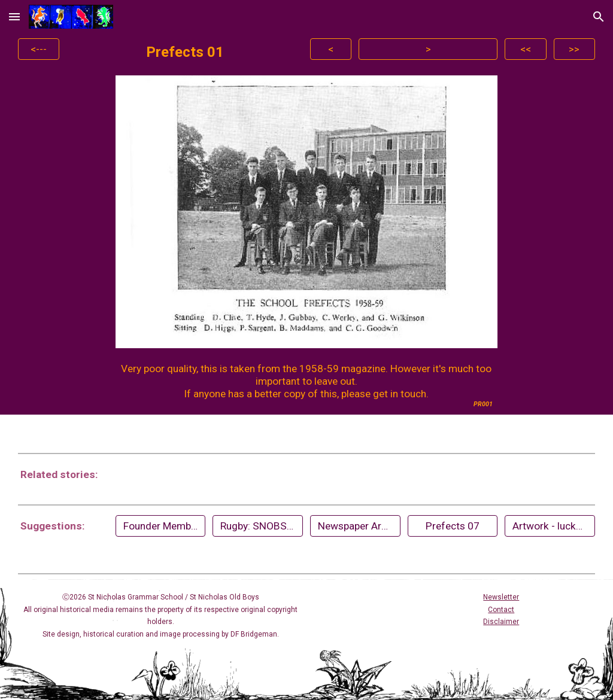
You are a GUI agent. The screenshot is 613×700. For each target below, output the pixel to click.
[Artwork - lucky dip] (550, 526)
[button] (14, 16)
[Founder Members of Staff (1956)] (160, 526)
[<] (331, 49)
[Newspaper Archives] (355, 526)
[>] (428, 49)
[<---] (39, 49)
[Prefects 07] (453, 526)
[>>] (574, 49)
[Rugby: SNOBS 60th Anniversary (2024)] (257, 526)
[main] (185, 52)
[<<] (525, 49)
